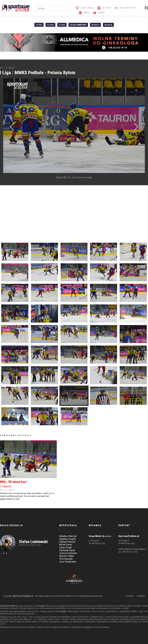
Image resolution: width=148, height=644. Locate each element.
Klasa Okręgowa (78, 25)
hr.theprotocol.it (70, 596)
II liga (39, 25)
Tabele (84, 13)
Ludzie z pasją (85, 8)
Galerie (99, 13)
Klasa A (95, 25)
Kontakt (130, 596)
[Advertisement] (74, 211)
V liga (62, 25)
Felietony (104, 8)
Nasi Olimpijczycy (126, 8)
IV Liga (50, 25)
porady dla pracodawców (90, 596)
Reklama (141, 596)
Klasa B (108, 25)
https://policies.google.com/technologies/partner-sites (68, 606)
